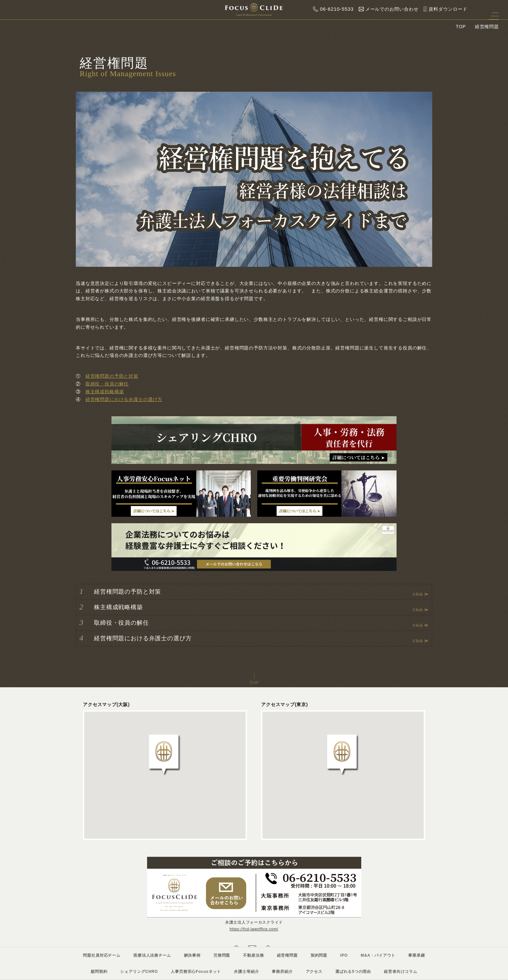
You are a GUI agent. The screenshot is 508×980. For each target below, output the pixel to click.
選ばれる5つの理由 (353, 972)
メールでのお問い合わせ (387, 9)
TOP (461, 27)
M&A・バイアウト (378, 955)
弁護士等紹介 (246, 972)
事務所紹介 (282, 972)
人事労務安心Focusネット (196, 972)
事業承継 (416, 955)
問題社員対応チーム (102, 955)
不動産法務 (253, 955)
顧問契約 (99, 972)
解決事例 (192, 955)
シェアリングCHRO (139, 972)
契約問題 (319, 955)
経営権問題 (287, 955)
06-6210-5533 (332, 9)
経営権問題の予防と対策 (112, 376)
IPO (344, 955)
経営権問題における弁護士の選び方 (124, 399)
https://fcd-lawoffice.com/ (254, 929)
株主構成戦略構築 (105, 392)
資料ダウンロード (444, 9)
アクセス (314, 972)
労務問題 (222, 955)
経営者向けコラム (401, 972)
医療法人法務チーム (152, 955)
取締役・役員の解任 (107, 384)
